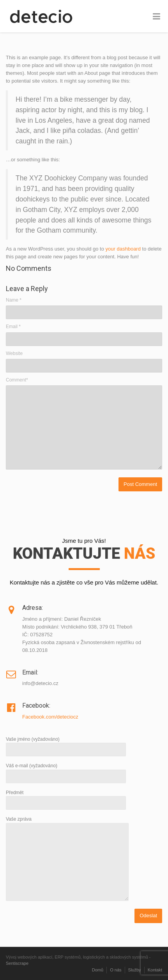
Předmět (66, 798)
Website (14, 353)
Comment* (17, 380)
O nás (116, 970)
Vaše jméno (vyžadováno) (66, 744)
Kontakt (155, 970)
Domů (98, 970)
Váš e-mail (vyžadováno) (66, 771)
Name (14, 300)
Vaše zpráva (67, 859)
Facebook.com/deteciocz (50, 717)
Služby (135, 970)
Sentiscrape (17, 963)
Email (13, 327)
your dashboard (123, 249)
